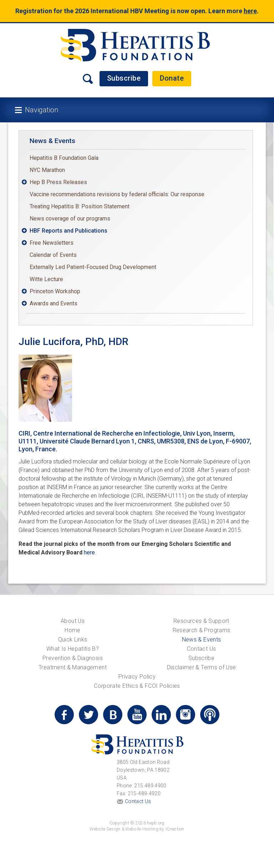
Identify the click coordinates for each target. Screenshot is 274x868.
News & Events (52, 141)
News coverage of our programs (70, 219)
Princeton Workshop (55, 291)
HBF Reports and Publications (68, 231)
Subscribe (124, 78)
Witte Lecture (46, 279)
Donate (172, 78)
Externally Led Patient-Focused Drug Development (93, 267)
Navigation (42, 110)
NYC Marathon (47, 170)
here (250, 11)
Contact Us (202, 649)
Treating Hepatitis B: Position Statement (80, 206)
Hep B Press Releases (58, 182)
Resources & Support (201, 621)
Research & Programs (202, 630)
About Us (73, 621)
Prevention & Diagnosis (73, 658)
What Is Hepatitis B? (73, 649)
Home (72, 630)
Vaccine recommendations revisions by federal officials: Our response (117, 194)
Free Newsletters (52, 243)
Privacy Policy (137, 677)
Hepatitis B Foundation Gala (64, 158)
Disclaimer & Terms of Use (202, 667)
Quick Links (73, 639)
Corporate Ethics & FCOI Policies (137, 686)
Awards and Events (54, 303)
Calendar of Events (53, 255)
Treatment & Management (73, 667)
